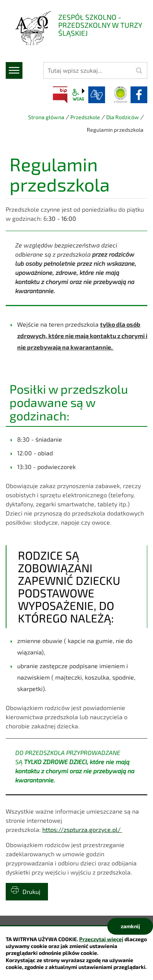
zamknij (130, 926)
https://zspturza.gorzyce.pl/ (82, 829)
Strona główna (46, 117)
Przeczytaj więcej (101, 939)
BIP (60, 95)
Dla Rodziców (123, 117)
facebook (139, 95)
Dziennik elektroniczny (121, 95)
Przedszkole (85, 117)
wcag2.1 (78, 95)
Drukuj (31, 891)
